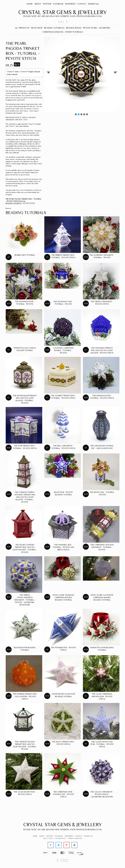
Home (30, 4)
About (38, 4)
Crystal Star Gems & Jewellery (62, 12)
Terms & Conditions (75, 838)
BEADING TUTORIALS (54, 28)
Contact (82, 4)
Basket (93, 4)
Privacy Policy (48, 838)
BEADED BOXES (74, 28)
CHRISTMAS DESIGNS (53, 32)
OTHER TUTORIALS (74, 32)
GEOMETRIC (105, 28)
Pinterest (70, 4)
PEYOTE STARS (90, 28)
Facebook (58, 4)
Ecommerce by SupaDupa (64, 860)
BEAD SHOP (37, 28)
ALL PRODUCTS (22, 28)
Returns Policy (61, 838)
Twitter (47, 4)
